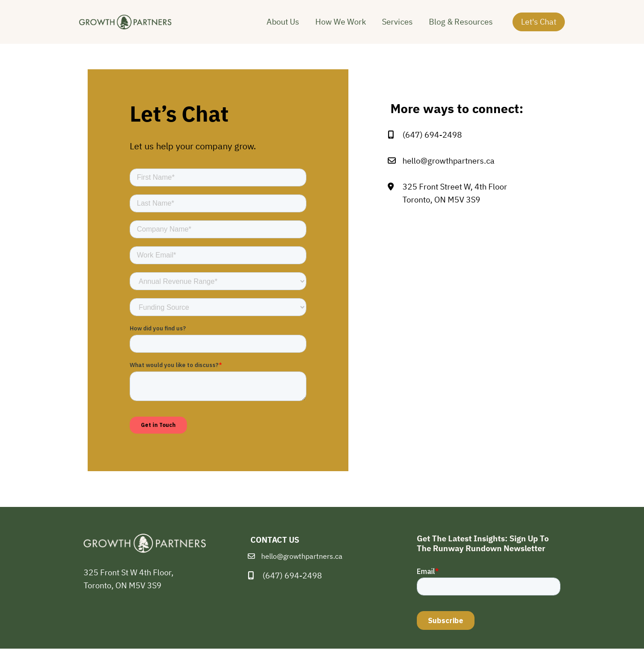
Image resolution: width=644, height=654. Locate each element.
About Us (283, 24)
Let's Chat (539, 24)
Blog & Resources (461, 24)
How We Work (341, 24)
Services (397, 24)
